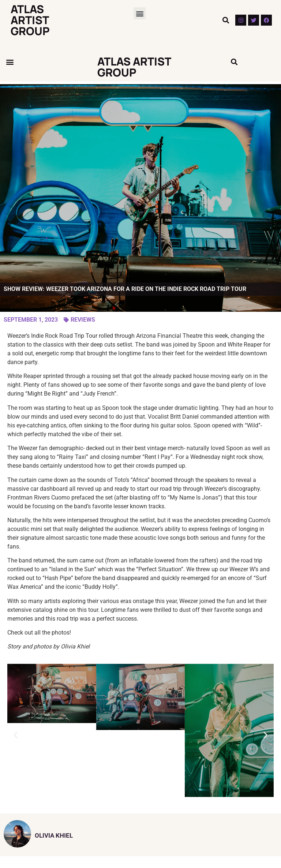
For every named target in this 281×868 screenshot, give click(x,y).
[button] (140, 13)
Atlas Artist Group (30, 20)
